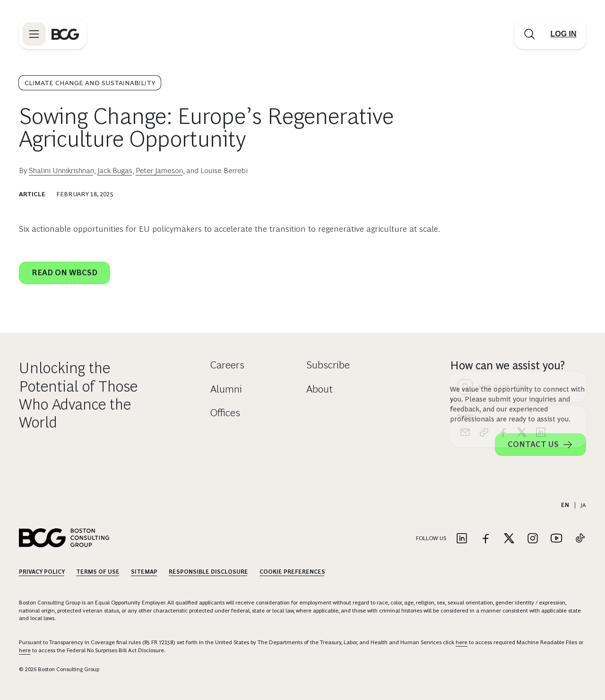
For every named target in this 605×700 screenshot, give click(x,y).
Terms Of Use (98, 572)
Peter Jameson (159, 171)
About (320, 389)
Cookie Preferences (292, 572)
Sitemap (144, 572)
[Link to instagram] (533, 539)
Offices (225, 413)
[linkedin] (541, 280)
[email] (465, 280)
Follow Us (431, 538)
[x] (522, 280)
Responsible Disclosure (208, 572)
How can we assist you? (507, 365)
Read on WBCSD (65, 273)
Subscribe (328, 365)
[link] (484, 280)
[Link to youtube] (556, 539)
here (462, 642)
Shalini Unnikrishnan (61, 171)
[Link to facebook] (485, 539)
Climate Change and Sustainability (90, 83)
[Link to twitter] (509, 539)
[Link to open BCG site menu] (34, 34)
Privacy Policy (42, 572)
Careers (227, 365)
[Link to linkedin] (462, 539)
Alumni (226, 389)
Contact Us (540, 445)
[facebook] (503, 280)
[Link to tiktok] (580, 539)
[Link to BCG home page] (65, 34)
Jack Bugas (115, 171)
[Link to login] (563, 34)
